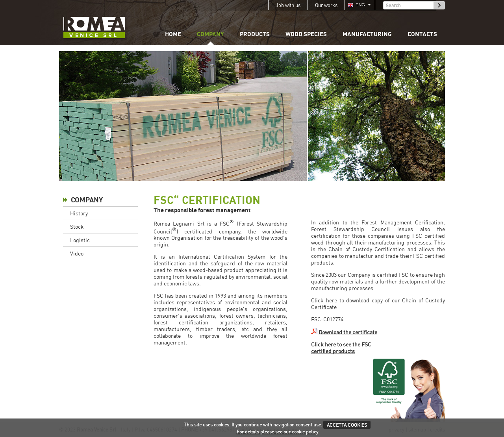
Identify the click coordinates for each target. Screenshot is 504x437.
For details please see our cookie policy (277, 432)
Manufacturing (367, 34)
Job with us (288, 5)
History (79, 213)
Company (210, 34)
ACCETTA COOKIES (347, 425)
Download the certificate (348, 332)
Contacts (422, 34)
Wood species (306, 34)
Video (77, 253)
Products (255, 34)
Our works (326, 5)
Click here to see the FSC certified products (341, 348)
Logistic (80, 240)
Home (173, 34)
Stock (77, 227)
